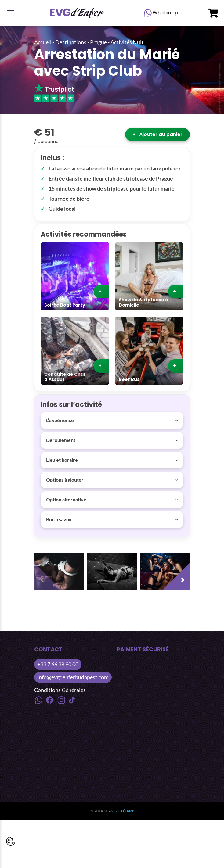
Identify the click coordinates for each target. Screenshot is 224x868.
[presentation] (49, 575)
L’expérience (60, 420)
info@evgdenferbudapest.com (73, 677)
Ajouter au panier (157, 134)
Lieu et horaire (62, 460)
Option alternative (66, 499)
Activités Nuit (127, 42)
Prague (98, 42)
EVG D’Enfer (123, 811)
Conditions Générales (60, 690)
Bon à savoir (59, 519)
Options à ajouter (65, 480)
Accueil (43, 42)
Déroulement (61, 440)
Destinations (71, 42)
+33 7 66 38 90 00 (58, 664)
